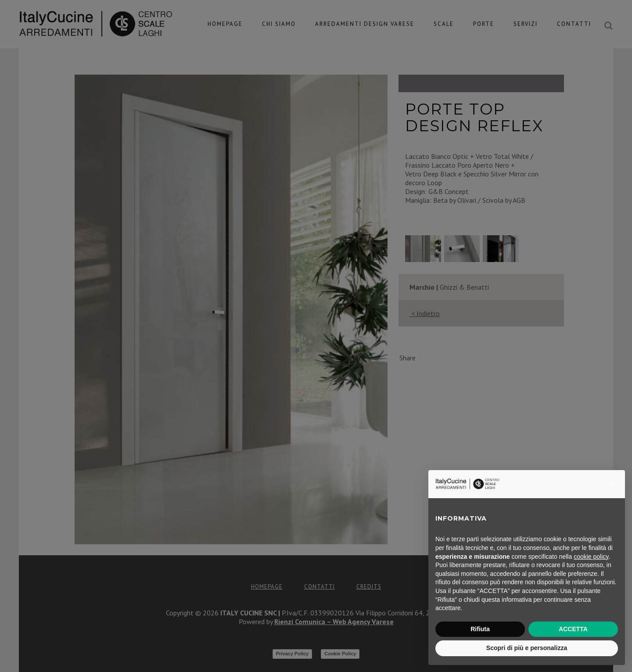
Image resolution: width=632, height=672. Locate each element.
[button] (614, 484)
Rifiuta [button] (480, 629)
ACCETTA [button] (573, 629)
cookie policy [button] (591, 557)
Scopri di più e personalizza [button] (527, 648)
